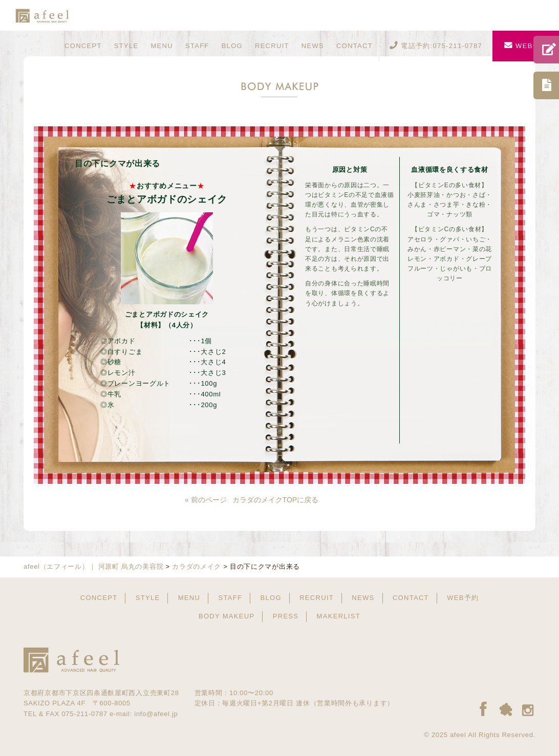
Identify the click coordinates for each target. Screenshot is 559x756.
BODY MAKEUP (227, 616)
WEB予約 (526, 46)
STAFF (197, 46)
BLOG (232, 46)
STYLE (126, 46)
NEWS (313, 46)
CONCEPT (83, 46)
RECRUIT (272, 46)
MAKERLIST (339, 616)
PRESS (286, 616)
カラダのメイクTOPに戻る (276, 500)
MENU (162, 46)
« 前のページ (206, 500)
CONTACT (354, 46)
